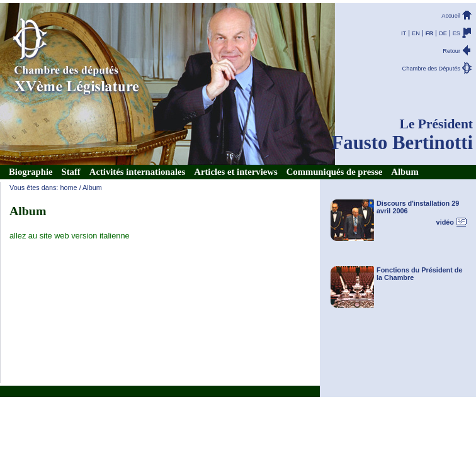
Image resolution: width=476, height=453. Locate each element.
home (68, 187)
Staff (71, 172)
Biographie (31, 172)
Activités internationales (137, 172)
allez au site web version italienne (70, 236)
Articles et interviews (235, 172)
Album (405, 172)
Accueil (451, 16)
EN (416, 33)
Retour (451, 51)
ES (456, 33)
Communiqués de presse (335, 172)
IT (404, 33)
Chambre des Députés (431, 69)
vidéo (445, 222)
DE (443, 33)
